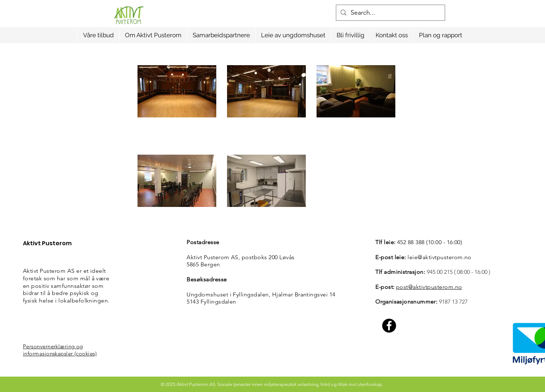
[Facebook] (389, 326)
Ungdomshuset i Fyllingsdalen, (229, 294)
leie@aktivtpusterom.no (440, 257)
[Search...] (390, 13)
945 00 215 (440, 272)
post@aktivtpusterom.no (429, 287)
